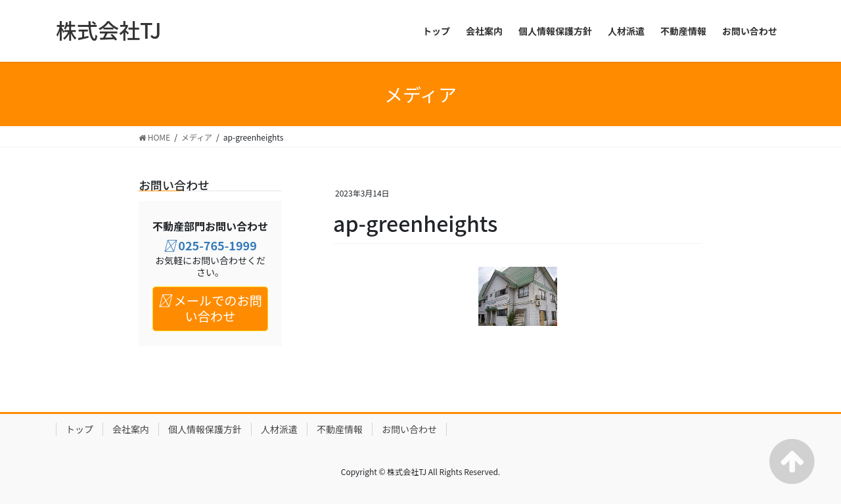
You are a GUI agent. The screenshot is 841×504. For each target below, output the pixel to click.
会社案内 (131, 429)
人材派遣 (279, 429)
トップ (80, 429)
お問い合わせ (409, 429)
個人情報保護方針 (205, 429)
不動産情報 (340, 429)
